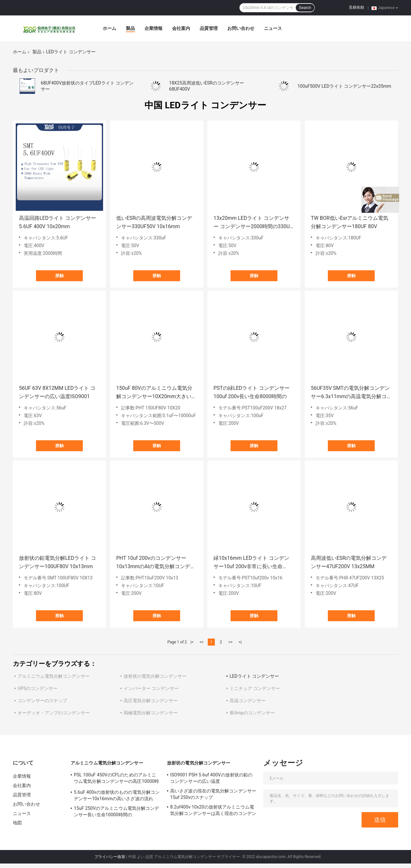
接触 (59, 276)
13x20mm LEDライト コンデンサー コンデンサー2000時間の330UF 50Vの (253, 223)
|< (192, 642)
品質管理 (209, 28)
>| (240, 642)
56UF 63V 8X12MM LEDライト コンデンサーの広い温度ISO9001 (57, 392)
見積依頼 (356, 7)
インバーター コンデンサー (151, 688)
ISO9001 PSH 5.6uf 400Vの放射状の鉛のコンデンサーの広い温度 (211, 778)
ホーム (109, 28)
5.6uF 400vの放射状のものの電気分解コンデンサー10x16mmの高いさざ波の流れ (117, 795)
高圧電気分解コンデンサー (151, 701)
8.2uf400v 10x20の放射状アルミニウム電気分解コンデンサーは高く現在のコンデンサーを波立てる (213, 811)
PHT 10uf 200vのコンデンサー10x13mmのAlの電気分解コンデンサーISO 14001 (156, 563)
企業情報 (153, 28)
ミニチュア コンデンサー (255, 688)
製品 (130, 28)
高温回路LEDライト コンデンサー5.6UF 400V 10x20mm (57, 222)
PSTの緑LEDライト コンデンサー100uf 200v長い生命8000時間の (252, 392)
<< (202, 642)
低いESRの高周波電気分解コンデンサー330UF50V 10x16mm (154, 222)
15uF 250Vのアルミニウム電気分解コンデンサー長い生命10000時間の (116, 811)
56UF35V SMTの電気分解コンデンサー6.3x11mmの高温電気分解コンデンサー (350, 393)
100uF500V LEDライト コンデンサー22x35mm (344, 86)
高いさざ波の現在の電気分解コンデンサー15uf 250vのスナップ (213, 794)
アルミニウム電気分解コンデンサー (54, 676)
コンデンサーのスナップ (42, 701)
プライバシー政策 (110, 857)
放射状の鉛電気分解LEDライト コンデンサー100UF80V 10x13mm (57, 562)
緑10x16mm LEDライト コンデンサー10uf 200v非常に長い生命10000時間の (251, 563)
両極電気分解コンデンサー (151, 713)
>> (230, 642)
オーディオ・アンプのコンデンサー (54, 713)
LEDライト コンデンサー (254, 676)
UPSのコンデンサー (38, 688)
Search (305, 8)
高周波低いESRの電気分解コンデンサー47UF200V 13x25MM (349, 562)
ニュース (273, 28)
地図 (17, 823)
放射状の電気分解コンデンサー (155, 676)
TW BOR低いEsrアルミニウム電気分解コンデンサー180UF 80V (350, 222)
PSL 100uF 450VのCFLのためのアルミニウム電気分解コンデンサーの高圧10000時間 (116, 779)
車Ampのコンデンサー (252, 713)
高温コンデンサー (248, 701)
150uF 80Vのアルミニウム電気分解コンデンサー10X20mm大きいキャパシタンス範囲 (156, 393)
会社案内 (181, 28)
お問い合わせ (241, 28)
